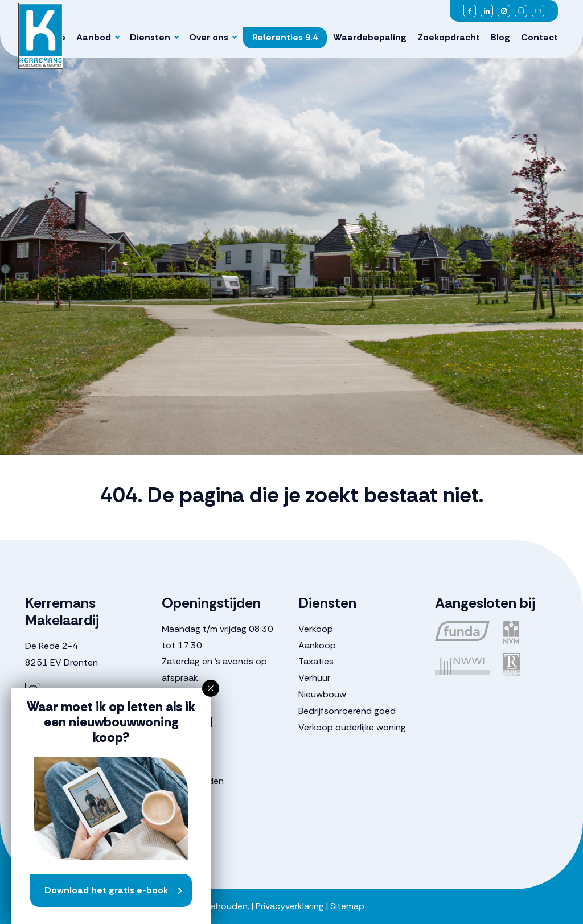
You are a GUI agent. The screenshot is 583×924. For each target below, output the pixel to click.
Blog (500, 37)
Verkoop (316, 629)
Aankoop (317, 645)
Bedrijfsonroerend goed (347, 711)
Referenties (285, 37)
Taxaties (316, 661)
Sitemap (347, 906)
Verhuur (314, 678)
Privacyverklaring (290, 906)
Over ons (209, 37)
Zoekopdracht (449, 37)
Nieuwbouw (322, 694)
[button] (211, 688)
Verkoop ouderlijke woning (352, 727)
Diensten (150, 37)
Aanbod (94, 37)
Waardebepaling (370, 37)
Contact (539, 37)
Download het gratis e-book (106, 890)
